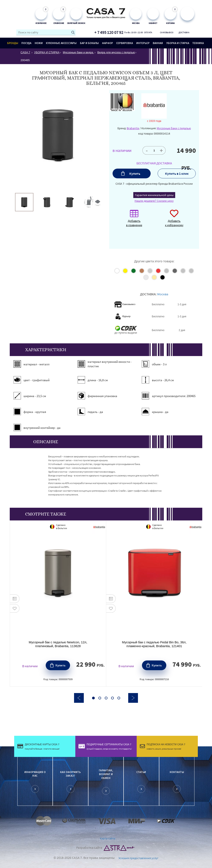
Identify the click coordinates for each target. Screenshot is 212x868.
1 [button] (93, 698)
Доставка (184, 32)
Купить (135, 173)
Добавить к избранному (174, 220)
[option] (24, 202)
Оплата (148, 32)
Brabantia (133, 128)
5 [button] (119, 698)
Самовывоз (166, 32)
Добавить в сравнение (134, 220)
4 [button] (112, 698)
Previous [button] (79, 698)
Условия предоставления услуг (138, 858)
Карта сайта (108, 838)
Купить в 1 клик (177, 173)
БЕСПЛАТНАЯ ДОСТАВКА (154, 163)
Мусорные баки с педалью (174, 128)
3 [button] (106, 698)
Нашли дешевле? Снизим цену (154, 201)
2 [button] (100, 698)
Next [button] (133, 698)
